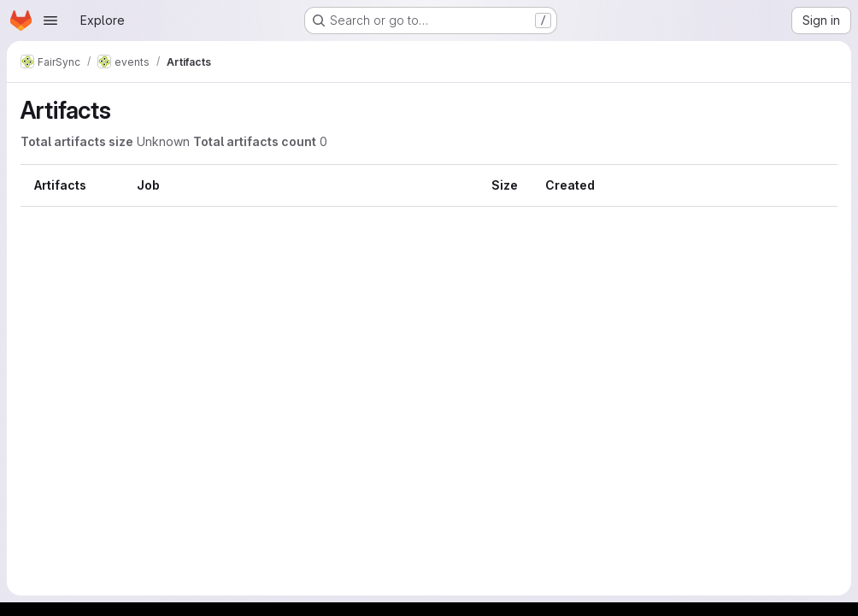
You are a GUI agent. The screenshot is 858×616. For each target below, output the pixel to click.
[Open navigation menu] (50, 21)
